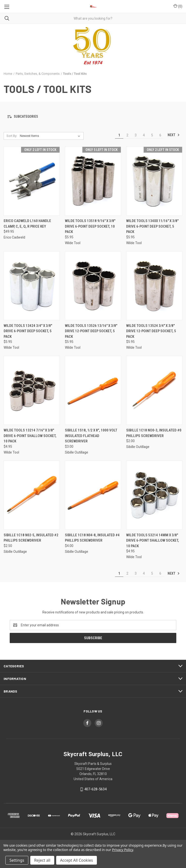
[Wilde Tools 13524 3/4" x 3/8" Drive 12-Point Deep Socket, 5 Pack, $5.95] (154, 286)
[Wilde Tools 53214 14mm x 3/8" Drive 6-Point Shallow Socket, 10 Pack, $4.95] (154, 495)
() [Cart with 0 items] (178, 6)
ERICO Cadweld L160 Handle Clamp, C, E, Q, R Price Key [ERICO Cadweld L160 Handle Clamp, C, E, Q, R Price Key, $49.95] (27, 224)
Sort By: (12, 136)
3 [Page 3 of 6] (136, 135)
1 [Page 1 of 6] (119, 135)
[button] (93, 117)
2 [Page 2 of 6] (127, 135)
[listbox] (51, 136)
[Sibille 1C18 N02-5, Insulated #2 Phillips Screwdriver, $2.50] (32, 495)
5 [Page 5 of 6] (152, 135)
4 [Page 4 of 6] (144, 135)
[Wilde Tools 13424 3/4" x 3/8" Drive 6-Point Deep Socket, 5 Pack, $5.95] (32, 286)
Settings (17, 860)
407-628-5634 (95, 789)
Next (174, 135)
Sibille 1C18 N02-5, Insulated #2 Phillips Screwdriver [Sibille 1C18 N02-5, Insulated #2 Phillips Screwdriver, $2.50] (31, 538)
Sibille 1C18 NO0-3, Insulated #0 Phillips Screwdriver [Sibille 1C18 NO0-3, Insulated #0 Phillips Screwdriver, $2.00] (154, 433)
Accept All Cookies (77, 860)
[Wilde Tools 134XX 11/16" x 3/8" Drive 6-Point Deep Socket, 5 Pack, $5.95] (154, 181)
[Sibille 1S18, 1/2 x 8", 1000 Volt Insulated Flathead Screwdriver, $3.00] (93, 390)
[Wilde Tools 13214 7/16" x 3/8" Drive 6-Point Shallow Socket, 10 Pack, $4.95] (32, 390)
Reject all (42, 860)
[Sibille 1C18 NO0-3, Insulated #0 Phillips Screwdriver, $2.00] (154, 390)
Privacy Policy (122, 850)
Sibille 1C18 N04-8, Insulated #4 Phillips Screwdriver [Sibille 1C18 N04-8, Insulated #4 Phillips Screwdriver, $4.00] (92, 538)
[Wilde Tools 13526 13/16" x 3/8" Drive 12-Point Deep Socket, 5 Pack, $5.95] (93, 286)
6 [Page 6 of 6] (160, 135)
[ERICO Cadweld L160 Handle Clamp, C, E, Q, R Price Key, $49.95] (32, 181)
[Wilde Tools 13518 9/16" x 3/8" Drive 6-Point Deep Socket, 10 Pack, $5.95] (93, 181)
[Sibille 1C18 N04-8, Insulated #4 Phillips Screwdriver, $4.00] (93, 495)
